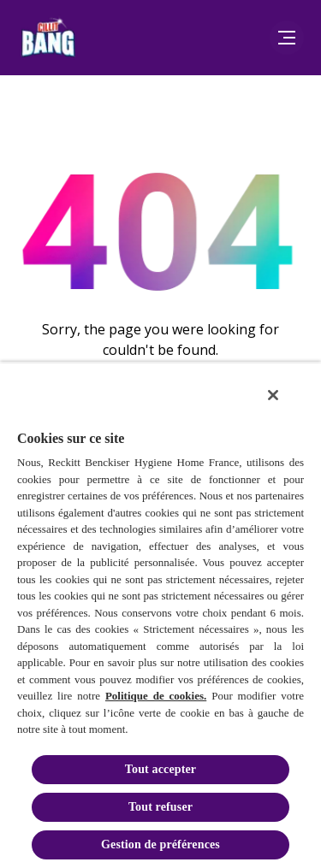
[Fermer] (273, 395)
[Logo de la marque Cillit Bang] (47, 38)
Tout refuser (160, 807)
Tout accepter (160, 769)
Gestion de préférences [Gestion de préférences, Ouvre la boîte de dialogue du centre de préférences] (160, 844)
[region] (160, 615)
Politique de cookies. (156, 696)
